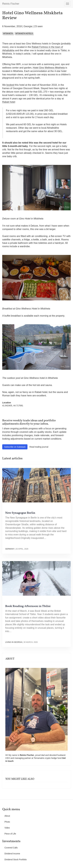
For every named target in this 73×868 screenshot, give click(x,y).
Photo (7, 822)
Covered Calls (11, 848)
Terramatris (39, 758)
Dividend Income (12, 854)
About (7, 816)
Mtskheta (8, 34)
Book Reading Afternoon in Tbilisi (28, 606)
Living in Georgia (14, 642)
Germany (10, 549)
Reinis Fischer (11, 4)
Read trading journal (39, 447)
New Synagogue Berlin (20, 513)
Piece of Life (10, 834)
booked (10, 85)
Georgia (28, 26)
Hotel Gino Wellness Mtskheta (49, 68)
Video (7, 828)
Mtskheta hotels (24, 34)
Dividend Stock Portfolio (16, 860)
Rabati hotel (9, 102)
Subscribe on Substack (15, 447)
